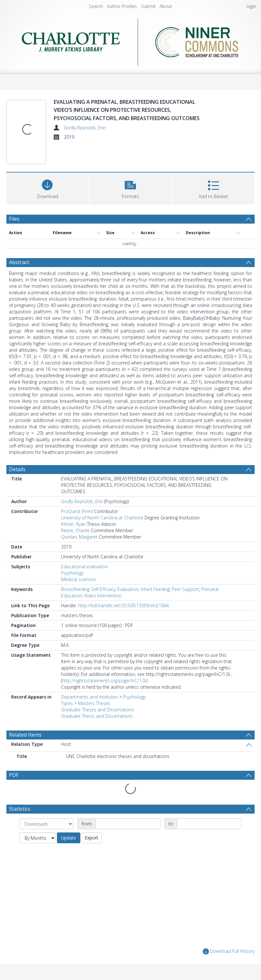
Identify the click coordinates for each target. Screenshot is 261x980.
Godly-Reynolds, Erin (85, 128)
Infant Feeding (155, 589)
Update (69, 838)
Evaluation (128, 589)
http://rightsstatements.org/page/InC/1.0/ (104, 681)
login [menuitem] (251, 6)
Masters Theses (94, 703)
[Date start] (128, 824)
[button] (130, 188)
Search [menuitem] (96, 6)
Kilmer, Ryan (73, 524)
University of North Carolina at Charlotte (102, 518)
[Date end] (209, 824)
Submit (148, 6)
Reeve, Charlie (75, 530)
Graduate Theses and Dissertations (98, 710)
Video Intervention (103, 596)
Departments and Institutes (90, 697)
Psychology (72, 573)
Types (67, 703)
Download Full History (229, 951)
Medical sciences (79, 579)
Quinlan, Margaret (79, 537)
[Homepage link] (131, 40)
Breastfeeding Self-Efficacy (88, 589)
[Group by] (46, 824)
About (166, 6)
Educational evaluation (84, 567)
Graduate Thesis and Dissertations (97, 716)
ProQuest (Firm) (77, 511)
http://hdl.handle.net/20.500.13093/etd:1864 (123, 605)
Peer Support (186, 589)
